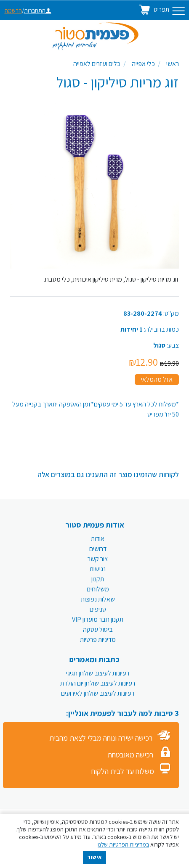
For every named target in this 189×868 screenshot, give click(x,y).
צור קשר (98, 559)
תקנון (98, 579)
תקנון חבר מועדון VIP (98, 619)
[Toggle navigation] (178, 11)
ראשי (173, 64)
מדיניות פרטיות (98, 640)
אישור (95, 857)
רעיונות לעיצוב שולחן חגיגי (98, 673)
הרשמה (13, 11)
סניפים (98, 609)
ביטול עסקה (98, 629)
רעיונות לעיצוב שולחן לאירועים (98, 693)
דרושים (98, 549)
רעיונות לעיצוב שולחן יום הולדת (98, 683)
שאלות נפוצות (98, 599)
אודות (98, 539)
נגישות (98, 569)
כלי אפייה (143, 64)
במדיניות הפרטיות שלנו (123, 844)
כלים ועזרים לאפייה (97, 64)
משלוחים (98, 589)
